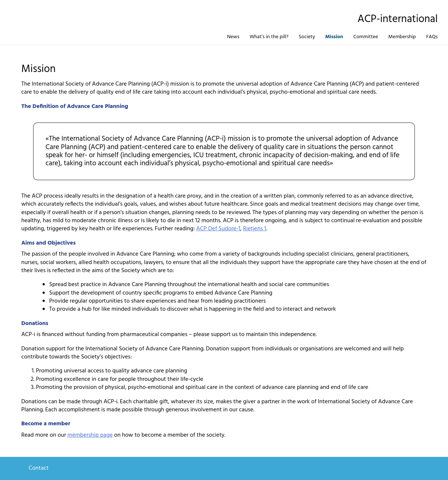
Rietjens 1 (254, 229)
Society (307, 37)
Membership (402, 37)
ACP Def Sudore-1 (218, 229)
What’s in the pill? (269, 37)
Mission (334, 37)
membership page (90, 435)
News (233, 37)
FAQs (432, 37)
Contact (39, 468)
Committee (366, 37)
